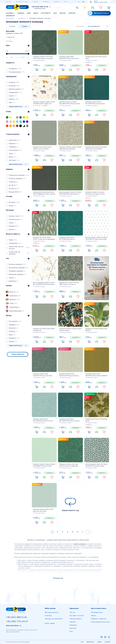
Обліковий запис (97, 612)
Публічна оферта (76, 619)
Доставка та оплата (22, 2)
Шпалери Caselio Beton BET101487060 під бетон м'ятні (43, 420)
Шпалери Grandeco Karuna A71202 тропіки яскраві (70, 330)
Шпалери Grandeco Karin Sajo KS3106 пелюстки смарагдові (69, 465)
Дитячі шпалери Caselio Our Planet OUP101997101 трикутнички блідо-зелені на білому (96, 239)
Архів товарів (50, 623)
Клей (29, 13)
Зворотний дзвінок (12, 626)
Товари (25, 26)
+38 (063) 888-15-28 (40, 7)
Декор (36, 13)
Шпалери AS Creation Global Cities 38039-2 (96, 330)
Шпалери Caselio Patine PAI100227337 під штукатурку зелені (43, 375)
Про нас (8, 2)
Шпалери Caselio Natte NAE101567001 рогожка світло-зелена (69, 58)
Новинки (21, 13)
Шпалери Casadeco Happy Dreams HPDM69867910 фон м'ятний (44, 465)
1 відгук (45, 106)
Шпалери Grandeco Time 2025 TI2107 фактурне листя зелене (43, 58)
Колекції (12, 26)
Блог (66, 2)
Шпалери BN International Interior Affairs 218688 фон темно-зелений (44, 193)
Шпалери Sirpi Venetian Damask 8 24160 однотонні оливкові (96, 148)
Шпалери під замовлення (54, 619)
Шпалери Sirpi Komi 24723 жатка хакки (96, 58)
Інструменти (46, 13)
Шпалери (10, 13)
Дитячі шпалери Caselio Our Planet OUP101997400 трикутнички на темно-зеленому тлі (70, 193)
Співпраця (46, 2)
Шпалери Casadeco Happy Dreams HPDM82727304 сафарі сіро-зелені (44, 103)
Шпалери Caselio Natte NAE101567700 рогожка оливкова (96, 375)
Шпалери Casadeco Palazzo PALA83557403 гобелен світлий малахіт (69, 103)
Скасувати (9, 41)
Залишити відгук (39, 61)
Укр (83, 2)
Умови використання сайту (101, 622)
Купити (37, 70)
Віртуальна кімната (99, 13)
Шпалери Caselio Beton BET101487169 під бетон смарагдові (67, 239)
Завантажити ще (70, 505)
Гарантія (35, 2)
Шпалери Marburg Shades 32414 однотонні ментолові (43, 510)
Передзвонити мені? (40, 9)
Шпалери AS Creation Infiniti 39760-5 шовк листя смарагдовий (44, 238)
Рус (79, 2)
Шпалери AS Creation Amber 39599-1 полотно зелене (42, 148)
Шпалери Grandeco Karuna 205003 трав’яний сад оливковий (70, 148)
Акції (55, 13)
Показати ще (58, 578)
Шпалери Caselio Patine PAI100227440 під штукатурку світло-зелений (69, 375)
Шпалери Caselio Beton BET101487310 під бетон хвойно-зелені (70, 420)
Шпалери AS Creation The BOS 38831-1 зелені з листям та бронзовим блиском (69, 284)
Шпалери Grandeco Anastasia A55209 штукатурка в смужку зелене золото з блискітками (95, 193)
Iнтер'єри (72, 13)
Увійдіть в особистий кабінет (101, 2)
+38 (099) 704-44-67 (17, 622)
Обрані (93, 616)
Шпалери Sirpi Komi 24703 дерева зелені (96, 420)
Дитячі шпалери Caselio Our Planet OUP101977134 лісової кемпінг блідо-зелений (96, 465)
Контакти (57, 2)
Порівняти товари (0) (99, 619)
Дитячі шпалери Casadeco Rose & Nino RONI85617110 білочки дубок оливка (44, 284)
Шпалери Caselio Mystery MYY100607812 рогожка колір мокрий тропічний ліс (95, 103)
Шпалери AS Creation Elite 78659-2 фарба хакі (44, 330)
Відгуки (63, 13)
